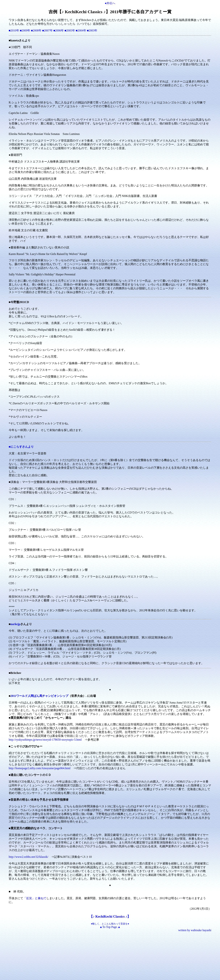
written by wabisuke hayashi (195, 930)
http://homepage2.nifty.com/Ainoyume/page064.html (40, 768)
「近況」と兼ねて (35, 898)
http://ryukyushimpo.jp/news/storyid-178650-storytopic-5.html (45, 740)
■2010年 (14, 30)
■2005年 (70, 30)
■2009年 (25, 30)
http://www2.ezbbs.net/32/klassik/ (30, 857)
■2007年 (47, 30)
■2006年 (59, 30)
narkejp (15, 624)
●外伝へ (110, 3)
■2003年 (92, 30)
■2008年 (36, 30)
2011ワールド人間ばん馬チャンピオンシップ (39, 696)
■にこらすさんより (21, 447)
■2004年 (81, 30)
